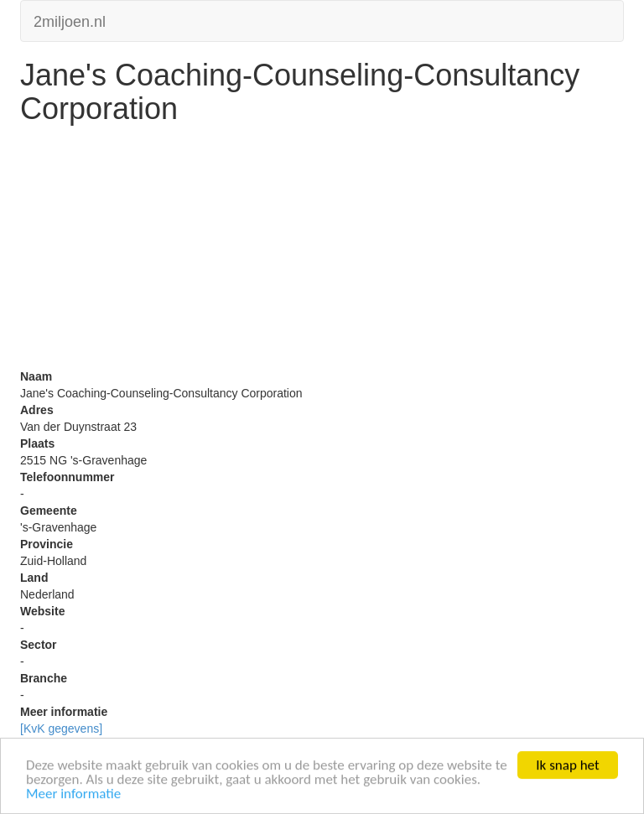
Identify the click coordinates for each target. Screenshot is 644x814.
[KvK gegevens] (61, 728)
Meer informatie (73, 794)
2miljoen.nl (70, 20)
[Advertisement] (322, 251)
